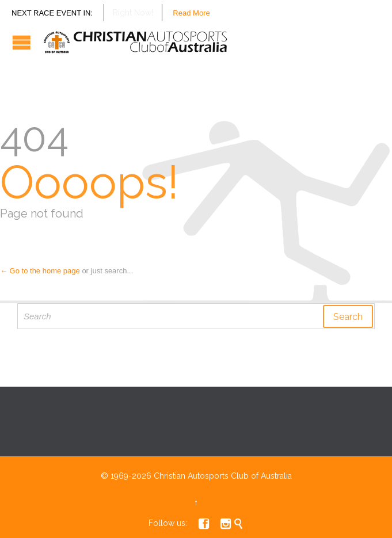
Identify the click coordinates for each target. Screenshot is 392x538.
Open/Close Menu (22, 42)
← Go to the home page (40, 271)
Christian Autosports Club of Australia (223, 476)
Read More (191, 13)
